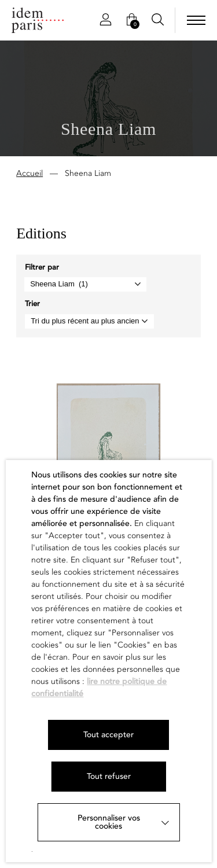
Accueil (30, 174)
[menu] (196, 20)
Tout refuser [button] (109, 776)
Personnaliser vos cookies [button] (109, 822)
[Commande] (89, 323)
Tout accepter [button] (108, 735)
